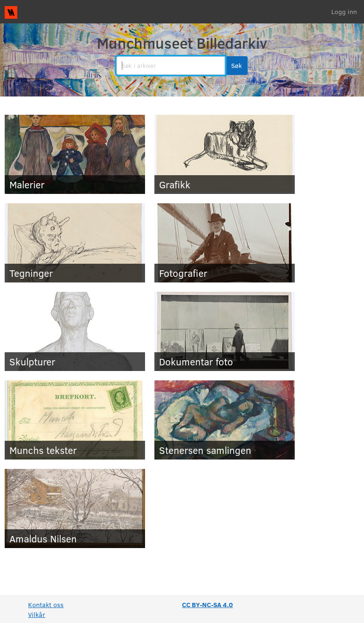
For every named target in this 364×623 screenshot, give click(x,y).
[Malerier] (75, 154)
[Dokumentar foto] (225, 331)
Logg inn (344, 11)
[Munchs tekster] (75, 420)
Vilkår (37, 614)
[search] (171, 66)
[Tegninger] (75, 243)
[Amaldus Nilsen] (75, 508)
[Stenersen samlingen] (225, 420)
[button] (237, 66)
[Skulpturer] (75, 331)
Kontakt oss (46, 604)
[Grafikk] (225, 154)
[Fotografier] (225, 243)
